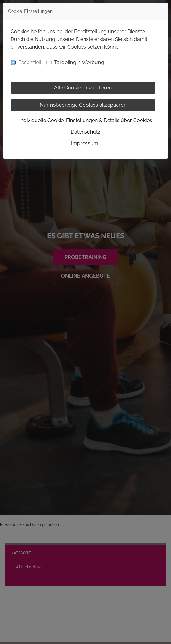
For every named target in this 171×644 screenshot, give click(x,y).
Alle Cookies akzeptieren (83, 88)
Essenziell (30, 62)
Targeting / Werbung (79, 62)
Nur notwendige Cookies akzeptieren (83, 105)
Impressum (85, 143)
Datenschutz (85, 132)
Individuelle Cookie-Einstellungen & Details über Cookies (86, 120)
